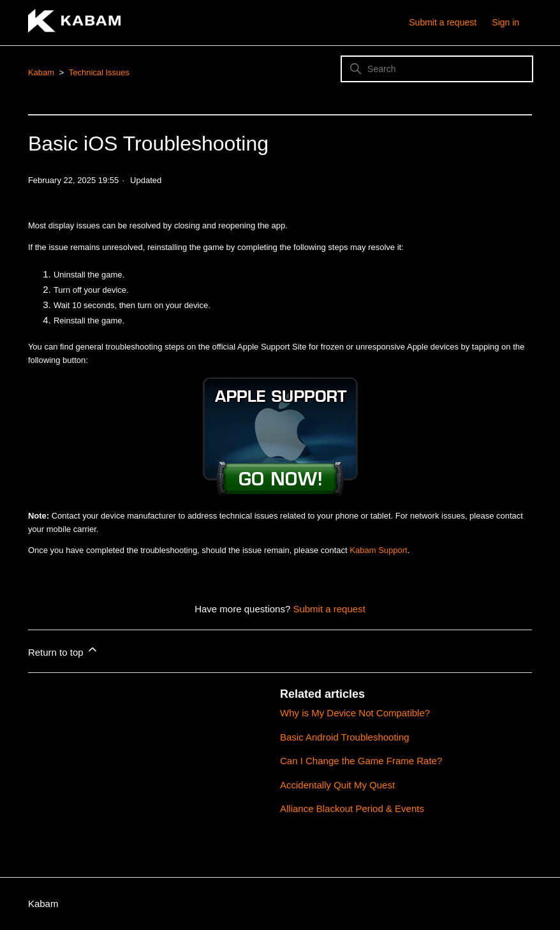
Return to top (63, 650)
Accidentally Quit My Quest (337, 785)
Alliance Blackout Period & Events (352, 808)
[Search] (437, 69)
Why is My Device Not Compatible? (355, 713)
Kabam (41, 72)
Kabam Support (378, 550)
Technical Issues (99, 72)
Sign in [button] (505, 22)
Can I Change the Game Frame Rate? (361, 761)
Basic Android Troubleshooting (345, 737)
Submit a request (443, 22)
